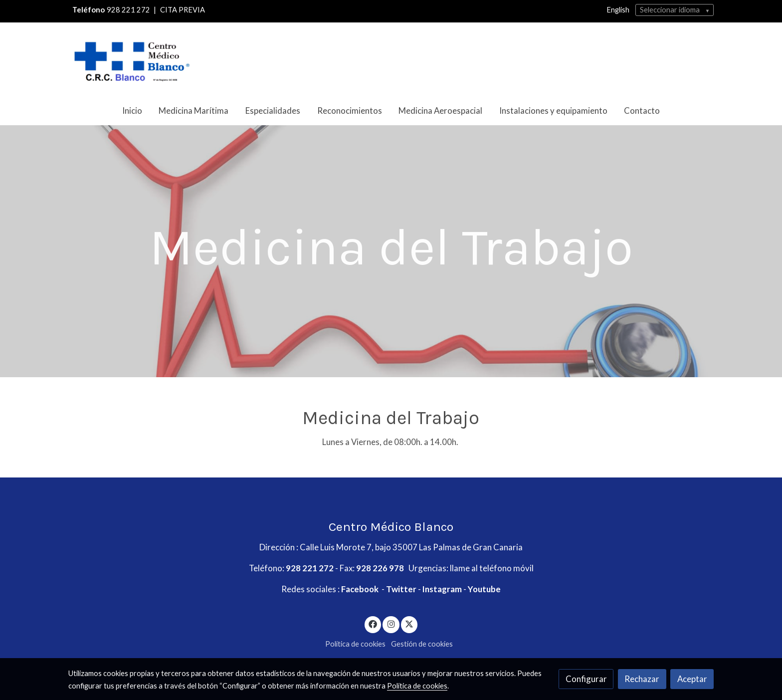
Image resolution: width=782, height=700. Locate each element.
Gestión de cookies (422, 644)
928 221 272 (128, 10)
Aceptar (692, 679)
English (618, 10)
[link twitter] (409, 623)
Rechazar (642, 679)
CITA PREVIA (183, 10)
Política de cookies (355, 644)
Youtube (485, 589)
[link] (132, 59)
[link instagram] (391, 623)
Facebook (361, 589)
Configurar (586, 679)
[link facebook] (373, 623)
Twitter (402, 589)
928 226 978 (381, 568)
